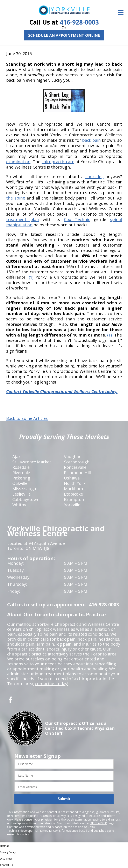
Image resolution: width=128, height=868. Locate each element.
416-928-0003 (79, 22)
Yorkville (72, 505)
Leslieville (22, 494)
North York (75, 483)
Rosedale (21, 467)
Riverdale (21, 473)
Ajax (16, 456)
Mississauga (24, 489)
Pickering (21, 478)
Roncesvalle (75, 467)
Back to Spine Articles (27, 418)
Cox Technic (77, 219)
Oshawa (72, 478)
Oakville (20, 483)
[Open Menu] (121, 13)
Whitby (19, 505)
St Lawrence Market (32, 462)
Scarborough (77, 462)
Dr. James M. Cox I (48, 831)
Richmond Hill (77, 473)
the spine (16, 198)
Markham (73, 489)
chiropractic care (58, 162)
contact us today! (52, 684)
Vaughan (73, 456)
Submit (64, 799)
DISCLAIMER (98, 823)
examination (18, 162)
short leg (95, 177)
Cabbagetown (26, 499)
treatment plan (23, 219)
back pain (91, 140)
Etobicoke (73, 494)
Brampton (74, 499)
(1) (31, 277)
